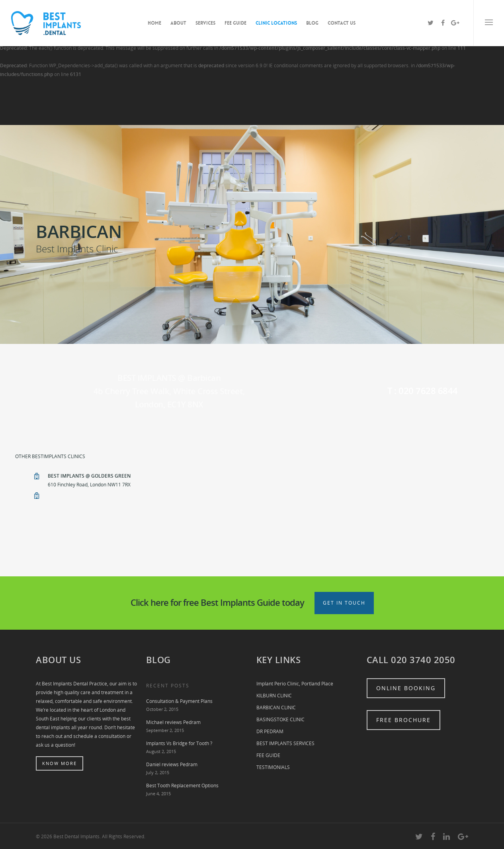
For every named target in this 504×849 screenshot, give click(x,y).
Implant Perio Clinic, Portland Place (295, 684)
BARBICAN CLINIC (276, 707)
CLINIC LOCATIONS (276, 23)
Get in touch (344, 603)
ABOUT (178, 23)
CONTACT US (342, 23)
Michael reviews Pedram (173, 722)
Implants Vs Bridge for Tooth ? (179, 743)
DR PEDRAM (270, 731)
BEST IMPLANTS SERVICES (285, 743)
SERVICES (205, 23)
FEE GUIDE (235, 23)
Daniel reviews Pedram (172, 764)
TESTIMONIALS (273, 767)
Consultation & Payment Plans (179, 701)
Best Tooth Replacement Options (182, 786)
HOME (154, 23)
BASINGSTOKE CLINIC (280, 719)
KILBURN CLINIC (274, 696)
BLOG (312, 23)
